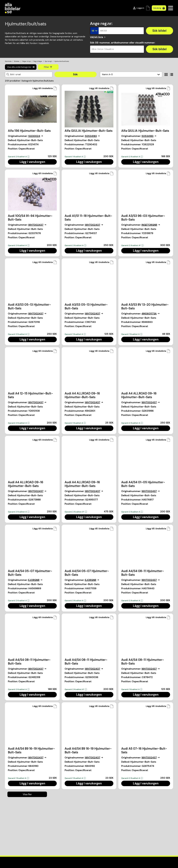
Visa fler (27, 794)
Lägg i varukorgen (32, 162)
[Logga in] (139, 8)
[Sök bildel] (160, 31)
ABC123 (103, 31)
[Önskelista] (148, 8)
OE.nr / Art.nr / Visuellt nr (103, 49)
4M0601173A (150, 314)
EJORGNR (35, 580)
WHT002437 (37, 225)
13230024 (36, 136)
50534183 (92, 136)
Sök (75, 74)
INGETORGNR (151, 225)
